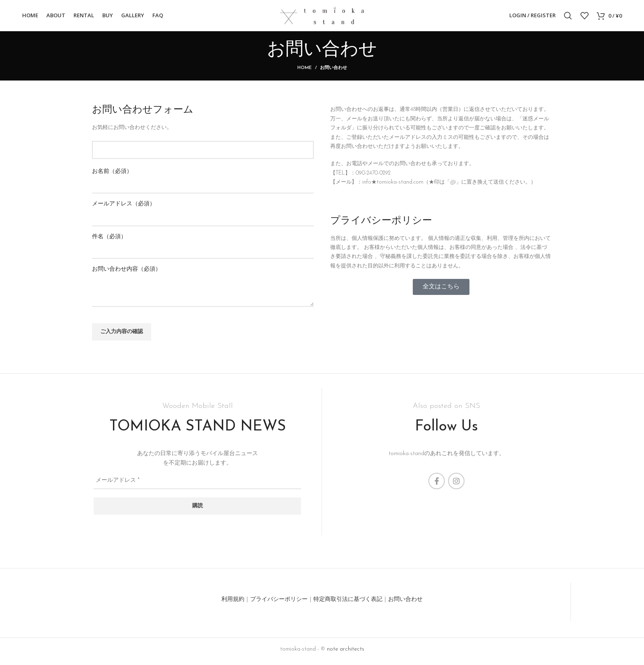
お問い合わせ (405, 604)
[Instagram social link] (456, 485)
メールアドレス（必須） (203, 215)
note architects (346, 653)
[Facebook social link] (437, 485)
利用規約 (233, 604)
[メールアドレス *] (197, 485)
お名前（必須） (203, 182)
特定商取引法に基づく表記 (348, 604)
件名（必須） (203, 247)
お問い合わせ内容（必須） (203, 283)
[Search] (568, 18)
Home (305, 72)
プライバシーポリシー (279, 604)
